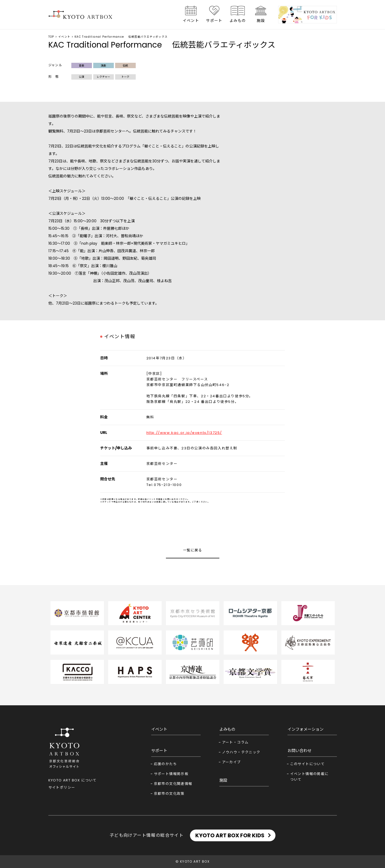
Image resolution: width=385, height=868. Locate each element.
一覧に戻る (193, 550)
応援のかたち (165, 764)
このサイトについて (308, 764)
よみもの (238, 21)
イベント (191, 21)
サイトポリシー (62, 787)
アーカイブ (232, 762)
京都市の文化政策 (169, 794)
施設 (261, 21)
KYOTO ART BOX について (73, 780)
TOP (51, 37)
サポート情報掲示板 (171, 774)
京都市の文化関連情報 (173, 784)
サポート (214, 21)
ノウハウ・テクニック (241, 752)
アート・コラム (235, 742)
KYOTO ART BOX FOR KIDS (230, 835)
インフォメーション (306, 729)
